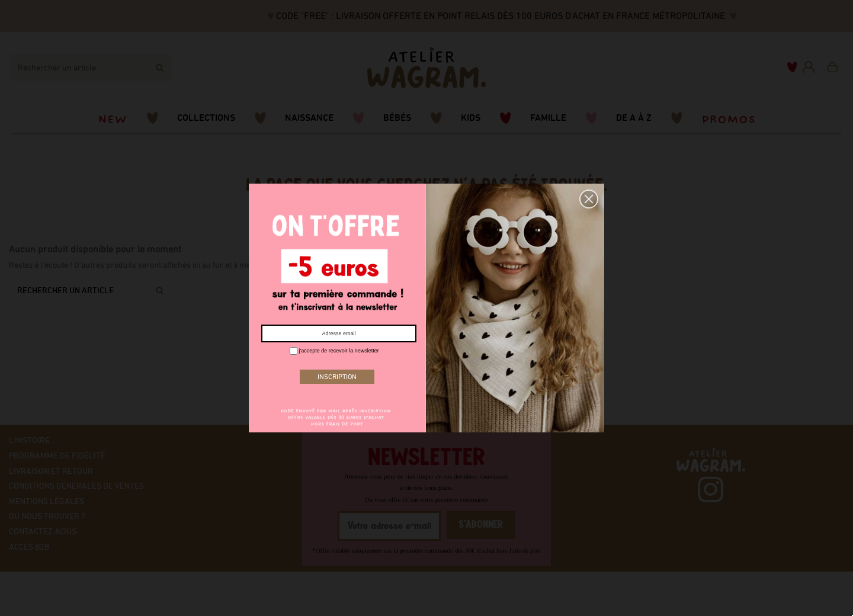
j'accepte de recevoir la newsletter (334, 351)
